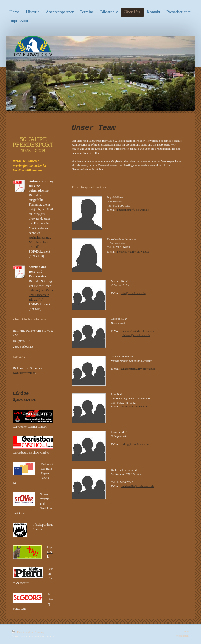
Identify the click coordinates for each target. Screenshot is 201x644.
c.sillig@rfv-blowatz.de (135, 444)
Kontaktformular (24, 373)
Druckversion (23, 632)
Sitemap (40, 632)
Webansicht (183, 636)
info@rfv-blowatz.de (133, 293)
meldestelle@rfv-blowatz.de (138, 486)
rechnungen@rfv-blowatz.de (138, 331)
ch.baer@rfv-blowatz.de (136, 335)
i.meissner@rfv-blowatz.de (133, 210)
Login (186, 631)
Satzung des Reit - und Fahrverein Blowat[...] (41, 295)
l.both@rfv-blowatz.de (134, 406)
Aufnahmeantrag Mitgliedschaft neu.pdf (40, 242)
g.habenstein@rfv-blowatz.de (138, 369)
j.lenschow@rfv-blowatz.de (133, 251)
